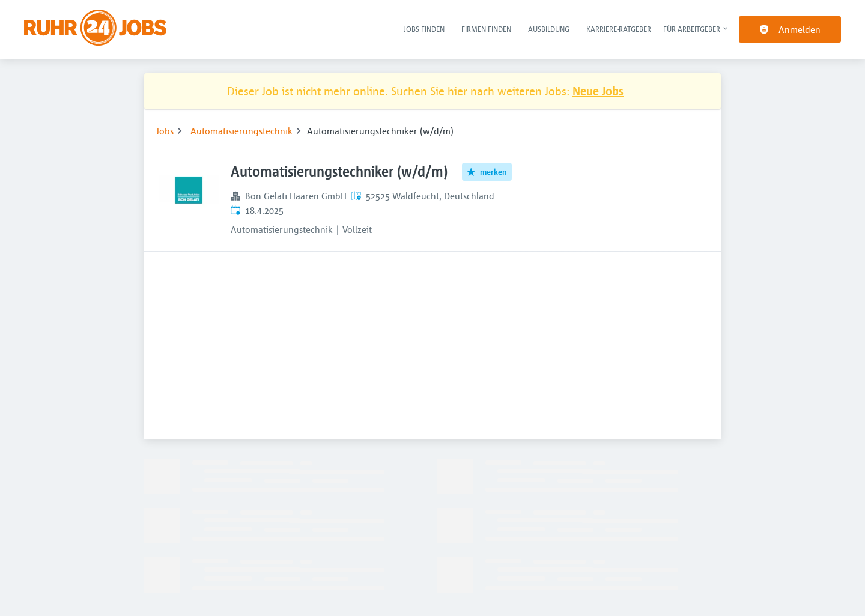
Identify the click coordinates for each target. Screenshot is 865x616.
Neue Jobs (598, 91)
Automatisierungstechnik (241, 131)
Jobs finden (424, 29)
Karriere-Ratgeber (619, 29)
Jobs (165, 131)
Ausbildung (549, 29)
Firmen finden (486, 29)
